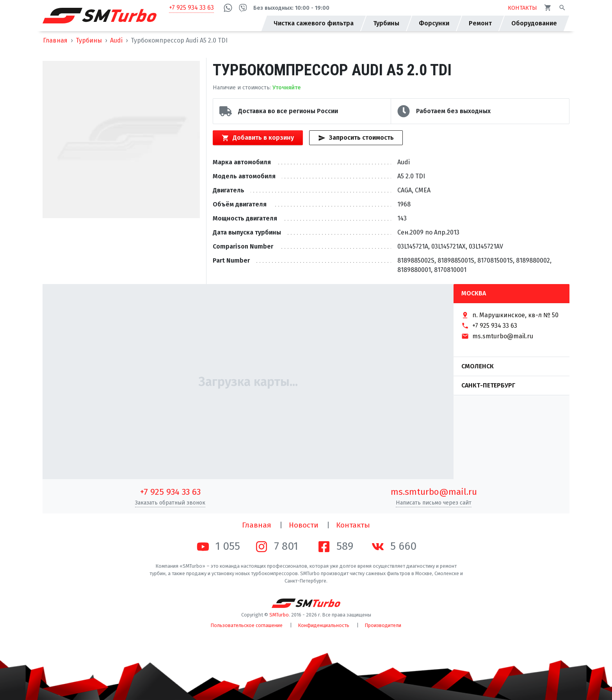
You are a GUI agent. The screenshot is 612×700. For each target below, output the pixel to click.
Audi (116, 40)
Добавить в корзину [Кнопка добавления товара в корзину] (258, 138)
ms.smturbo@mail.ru (434, 492)
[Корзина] (548, 8)
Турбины (89, 40)
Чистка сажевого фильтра (314, 23)
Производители (383, 625)
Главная (55, 40)
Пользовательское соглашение (247, 625)
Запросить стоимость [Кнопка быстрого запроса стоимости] (356, 138)
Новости (304, 525)
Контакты (353, 525)
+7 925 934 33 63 (191, 8)
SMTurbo (279, 615)
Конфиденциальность (324, 625)
